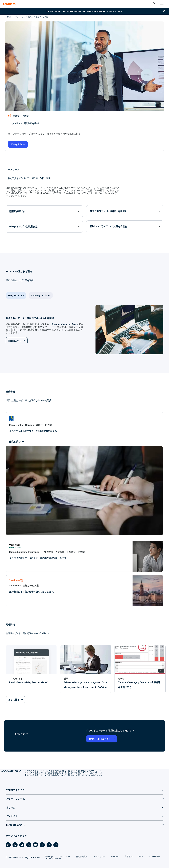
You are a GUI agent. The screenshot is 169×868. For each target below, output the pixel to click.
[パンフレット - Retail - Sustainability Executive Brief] (31, 666)
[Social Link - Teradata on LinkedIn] (8, 842)
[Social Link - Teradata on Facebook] (42, 842)
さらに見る (14, 696)
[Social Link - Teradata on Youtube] (35, 842)
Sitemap (49, 853)
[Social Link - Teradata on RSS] (56, 842)
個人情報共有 (82, 853)
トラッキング (99, 853)
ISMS (140, 853)
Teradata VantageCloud (62, 321)
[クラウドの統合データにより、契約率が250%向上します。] (84, 553)
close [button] (164, 11)
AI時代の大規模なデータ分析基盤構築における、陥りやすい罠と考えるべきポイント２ (63, 770)
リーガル (115, 853)
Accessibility (154, 853)
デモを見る (17, 144)
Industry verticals (41, 292)
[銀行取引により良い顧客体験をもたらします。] (84, 587)
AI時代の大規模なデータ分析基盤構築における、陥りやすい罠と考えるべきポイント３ (63, 772)
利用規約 (129, 853)
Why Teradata (16, 292)
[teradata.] (10, 4)
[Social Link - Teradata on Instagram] (49, 842)
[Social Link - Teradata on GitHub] (15, 842)
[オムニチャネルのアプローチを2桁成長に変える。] (84, 470)
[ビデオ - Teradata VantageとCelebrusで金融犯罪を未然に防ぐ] (140, 666)
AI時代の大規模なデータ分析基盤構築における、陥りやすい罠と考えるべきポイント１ (63, 767)
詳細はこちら (15, 337)
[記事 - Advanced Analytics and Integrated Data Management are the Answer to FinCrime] (86, 666)
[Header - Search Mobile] (154, 4)
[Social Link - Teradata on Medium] (22, 842)
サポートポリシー (53, 855)
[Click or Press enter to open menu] (162, 4)
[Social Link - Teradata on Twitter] (29, 842)
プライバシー (64, 853)
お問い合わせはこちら (100, 736)
